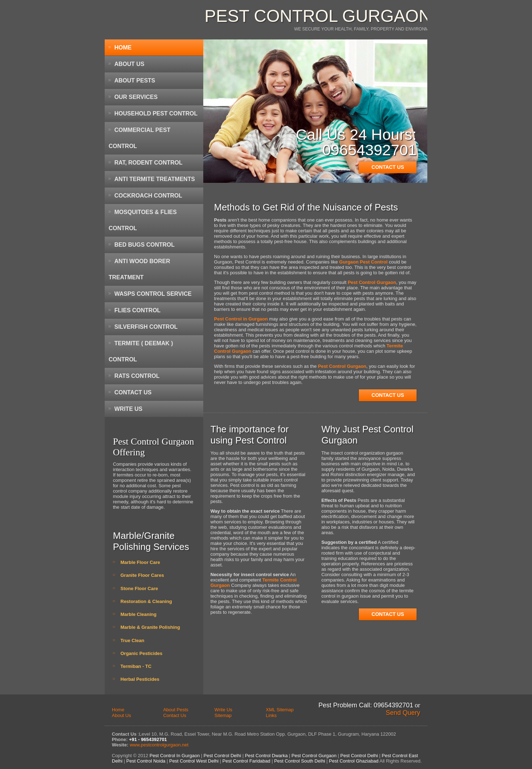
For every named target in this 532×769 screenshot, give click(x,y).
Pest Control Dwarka (266, 756)
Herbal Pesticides (140, 679)
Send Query (403, 713)
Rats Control (137, 376)
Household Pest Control (156, 113)
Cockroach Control (148, 196)
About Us (129, 64)
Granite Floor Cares (142, 575)
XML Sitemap (280, 710)
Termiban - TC (136, 666)
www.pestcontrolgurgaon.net (159, 745)
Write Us (128, 409)
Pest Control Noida (146, 761)
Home (123, 48)
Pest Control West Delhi (194, 761)
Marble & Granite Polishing (150, 627)
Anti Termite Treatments (155, 179)
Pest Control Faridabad (246, 761)
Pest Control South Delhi (300, 761)
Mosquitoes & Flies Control (143, 220)
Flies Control (137, 310)
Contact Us (133, 392)
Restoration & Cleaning (146, 601)
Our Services (136, 97)
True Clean (132, 640)
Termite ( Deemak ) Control (141, 351)
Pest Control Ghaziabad (354, 761)
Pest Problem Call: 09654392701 (366, 705)
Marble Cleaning (138, 614)
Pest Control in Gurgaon (241, 319)
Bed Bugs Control (144, 245)
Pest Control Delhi (222, 756)
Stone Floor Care (139, 588)
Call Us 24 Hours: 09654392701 (356, 142)
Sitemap (223, 715)
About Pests (135, 80)
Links (271, 715)
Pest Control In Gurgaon (174, 756)
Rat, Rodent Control (148, 163)
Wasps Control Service (153, 294)
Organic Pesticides (141, 653)
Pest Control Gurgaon (318, 16)
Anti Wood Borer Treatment (139, 269)
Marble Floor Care (140, 562)
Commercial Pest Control (139, 138)
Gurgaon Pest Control (363, 262)
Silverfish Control (146, 327)
